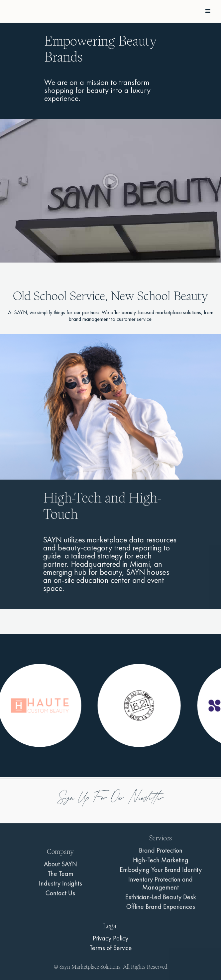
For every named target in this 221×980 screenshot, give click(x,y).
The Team (60, 878)
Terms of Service (111, 952)
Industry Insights (60, 888)
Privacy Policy (111, 943)
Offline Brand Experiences (161, 911)
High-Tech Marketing (161, 865)
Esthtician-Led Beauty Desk (161, 901)
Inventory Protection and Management (161, 888)
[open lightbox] (111, 191)
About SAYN (60, 869)
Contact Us (60, 897)
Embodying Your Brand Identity (161, 874)
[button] (208, 11)
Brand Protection (161, 855)
